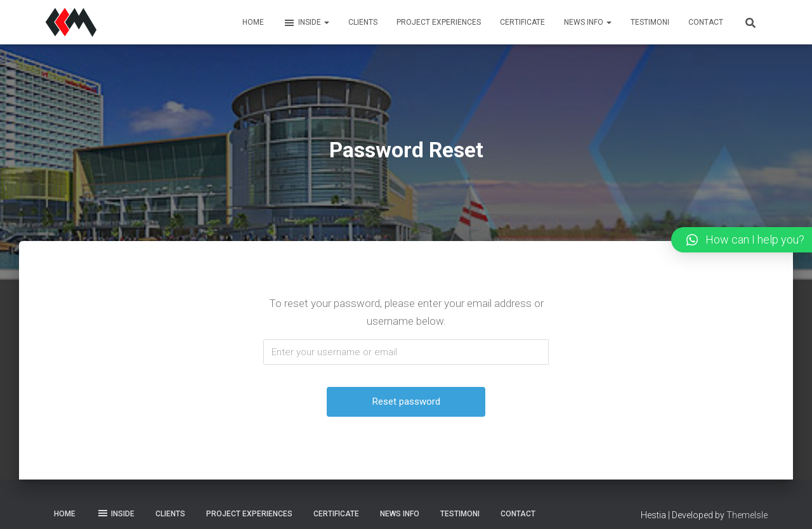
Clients (363, 22)
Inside (306, 23)
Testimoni (650, 22)
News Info (588, 22)
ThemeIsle (747, 515)
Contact (706, 22)
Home (253, 22)
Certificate (522, 22)
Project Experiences (439, 22)
